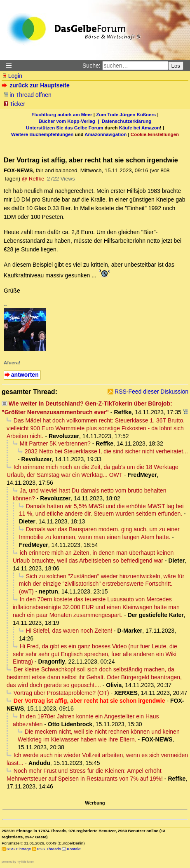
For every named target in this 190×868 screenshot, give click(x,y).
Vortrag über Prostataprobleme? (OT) (61, 693)
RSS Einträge (19, 849)
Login (12, 76)
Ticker (14, 104)
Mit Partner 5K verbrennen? (55, 443)
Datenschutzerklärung (127, 121)
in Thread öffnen (27, 95)
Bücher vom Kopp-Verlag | (70, 121)
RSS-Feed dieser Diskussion (151, 392)
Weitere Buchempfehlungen (42, 134)
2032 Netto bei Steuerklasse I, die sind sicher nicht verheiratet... (106, 451)
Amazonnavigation (106, 134)
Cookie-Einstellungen (155, 134)
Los (176, 66)
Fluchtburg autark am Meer (62, 115)
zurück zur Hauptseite (36, 85)
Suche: (91, 66)
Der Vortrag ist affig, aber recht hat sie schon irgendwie (89, 701)
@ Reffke (33, 179)
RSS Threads (49, 849)
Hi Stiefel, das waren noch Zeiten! (69, 631)
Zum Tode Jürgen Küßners (126, 115)
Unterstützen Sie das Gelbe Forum (65, 128)
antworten (25, 375)
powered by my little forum (18, 862)
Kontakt (74, 849)
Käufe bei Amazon (140, 128)
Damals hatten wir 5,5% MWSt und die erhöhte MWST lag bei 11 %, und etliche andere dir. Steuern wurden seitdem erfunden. (101, 510)
